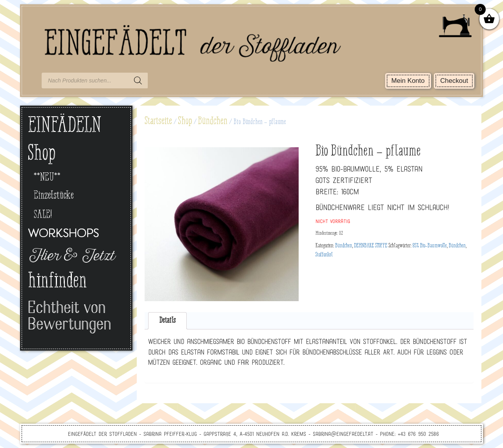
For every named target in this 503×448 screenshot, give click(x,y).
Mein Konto (408, 81)
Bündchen (213, 121)
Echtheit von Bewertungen (70, 317)
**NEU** (47, 178)
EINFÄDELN (65, 126)
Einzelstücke (54, 196)
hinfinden (57, 282)
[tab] (168, 321)
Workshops (63, 234)
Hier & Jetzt (71, 257)
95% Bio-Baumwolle (430, 246)
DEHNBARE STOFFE (371, 246)
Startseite (158, 121)
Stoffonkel (324, 255)
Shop (185, 121)
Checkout (454, 81)
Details (167, 321)
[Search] (138, 80)
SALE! (43, 215)
